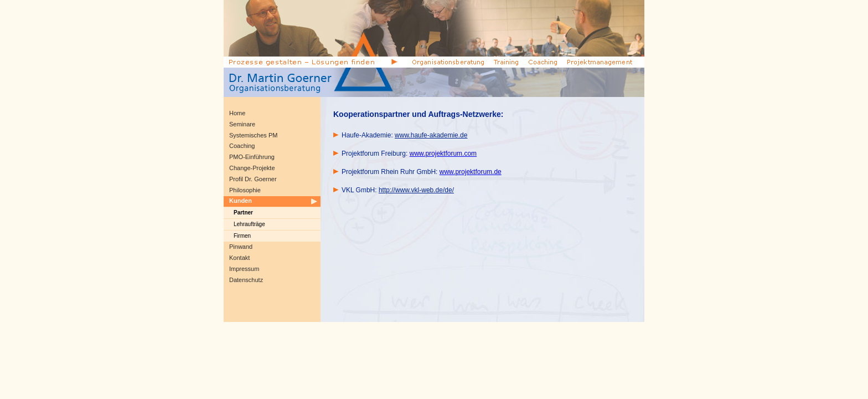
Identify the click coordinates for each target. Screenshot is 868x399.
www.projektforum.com (443, 154)
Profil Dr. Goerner (253, 179)
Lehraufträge (249, 224)
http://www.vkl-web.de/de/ (416, 190)
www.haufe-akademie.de (431, 135)
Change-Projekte (252, 168)
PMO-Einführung (252, 157)
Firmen (242, 236)
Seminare (242, 124)
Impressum (244, 269)
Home (237, 113)
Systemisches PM (253, 135)
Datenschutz (246, 280)
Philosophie (245, 190)
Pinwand (241, 247)
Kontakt (239, 258)
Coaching (242, 146)
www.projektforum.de (471, 172)
